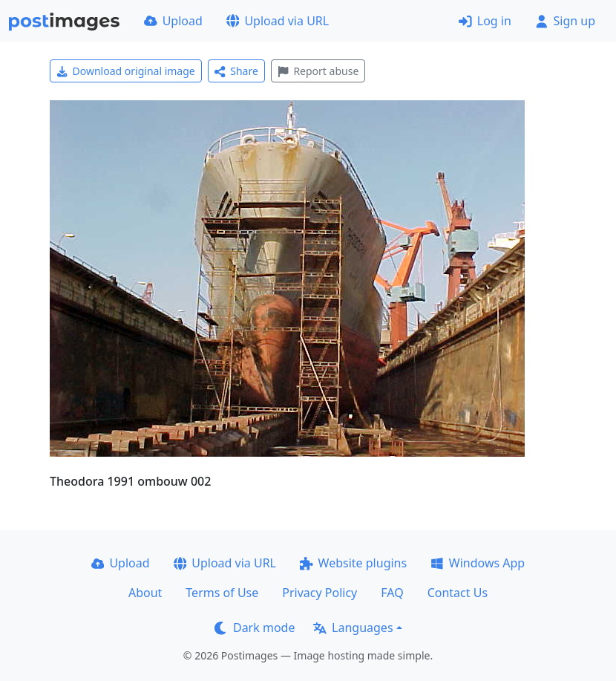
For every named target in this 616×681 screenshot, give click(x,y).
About (145, 593)
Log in (485, 21)
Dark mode (255, 628)
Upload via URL (278, 21)
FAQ (392, 593)
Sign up (565, 21)
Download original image (126, 71)
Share (236, 71)
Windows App (478, 563)
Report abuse (318, 71)
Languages (353, 628)
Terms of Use (222, 593)
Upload (173, 21)
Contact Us (458, 593)
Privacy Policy (320, 593)
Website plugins (353, 563)
